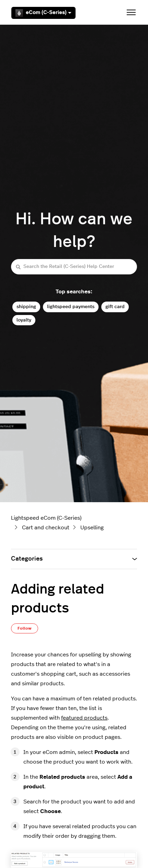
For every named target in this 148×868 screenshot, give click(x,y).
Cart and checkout (46, 528)
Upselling (92, 528)
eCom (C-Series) (43, 13)
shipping (26, 307)
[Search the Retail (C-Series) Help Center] (74, 267)
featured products (84, 718)
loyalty (24, 320)
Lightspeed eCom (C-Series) (46, 518)
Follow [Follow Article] (25, 628)
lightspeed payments (71, 307)
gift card (115, 307)
